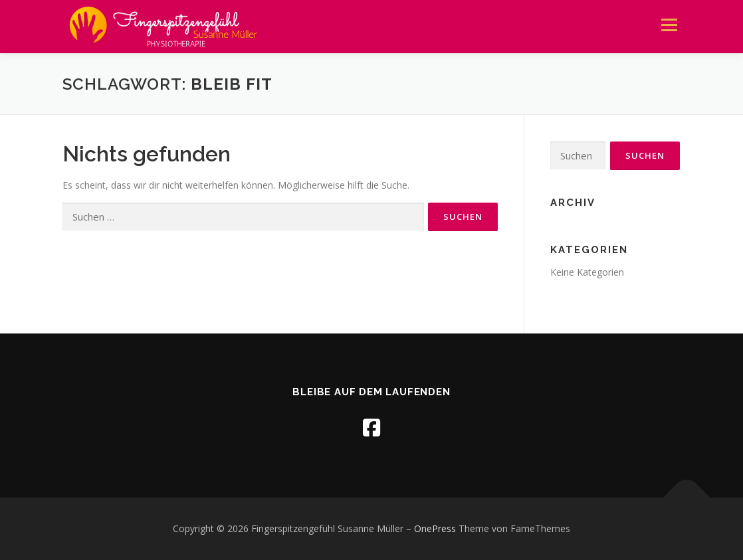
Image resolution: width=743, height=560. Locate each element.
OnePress (435, 528)
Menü (669, 25)
